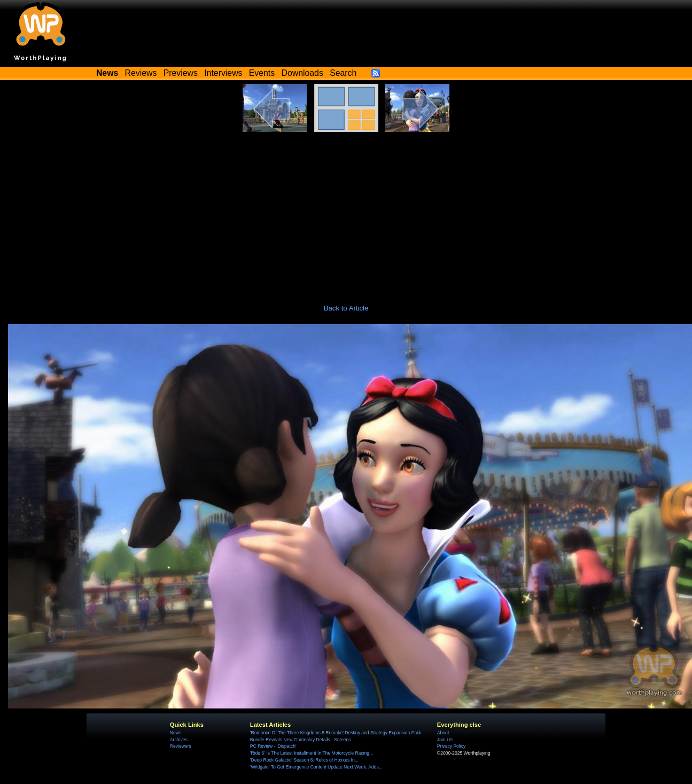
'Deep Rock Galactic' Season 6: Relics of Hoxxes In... (304, 760)
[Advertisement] (346, 212)
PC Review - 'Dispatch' (273, 746)
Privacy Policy (451, 746)
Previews (181, 73)
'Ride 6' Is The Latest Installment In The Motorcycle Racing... (312, 753)
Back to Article (346, 308)
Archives (179, 740)
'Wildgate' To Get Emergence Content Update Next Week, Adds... (316, 767)
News (176, 733)
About (443, 733)
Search (343, 73)
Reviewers (181, 746)
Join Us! (445, 740)
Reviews (141, 73)
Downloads (302, 73)
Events (262, 73)
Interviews (223, 73)
